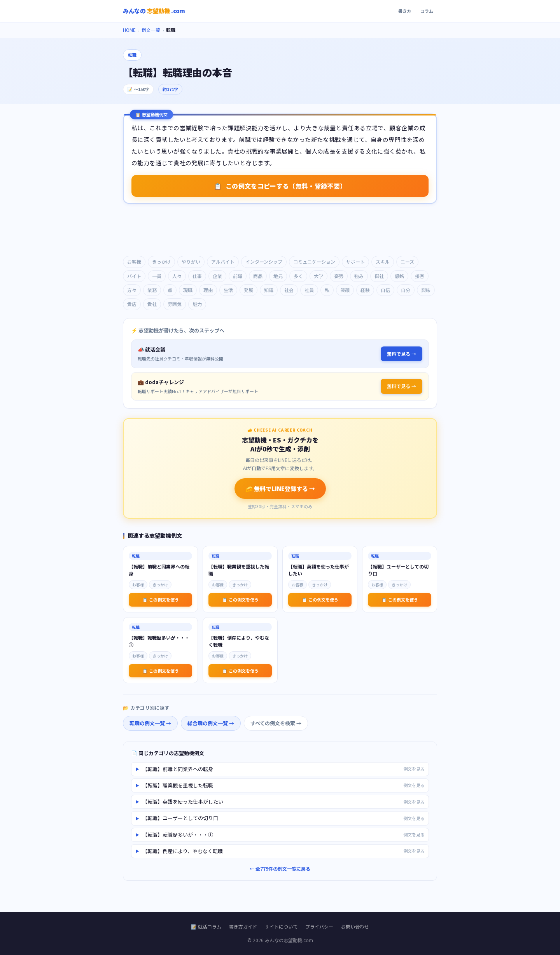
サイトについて (281, 926)
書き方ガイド (243, 926)
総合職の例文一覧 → (211, 723)
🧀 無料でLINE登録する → (280, 489)
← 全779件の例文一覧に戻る (280, 868)
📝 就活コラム (206, 926)
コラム (427, 11)
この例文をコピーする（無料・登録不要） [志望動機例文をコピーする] (280, 186)
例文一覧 (151, 30)
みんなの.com (154, 11)
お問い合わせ (355, 926)
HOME (129, 30)
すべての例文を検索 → (276, 723)
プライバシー (319, 926)
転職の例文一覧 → (150, 723)
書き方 (405, 11)
